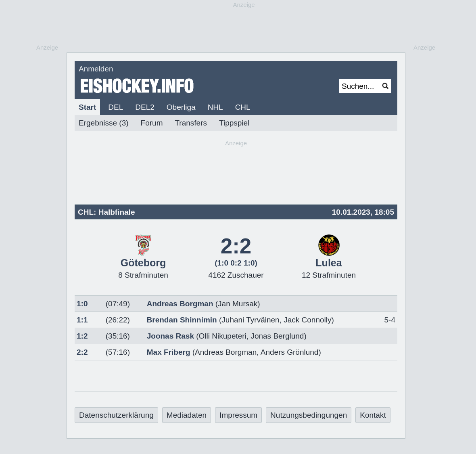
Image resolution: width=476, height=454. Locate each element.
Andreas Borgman (180, 304)
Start (87, 107)
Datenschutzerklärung (116, 415)
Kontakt (373, 415)
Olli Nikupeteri (223, 336)
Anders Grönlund (290, 352)
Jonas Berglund (277, 336)
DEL (116, 107)
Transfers (191, 123)
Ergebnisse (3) (104, 123)
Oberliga (181, 107)
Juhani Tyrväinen (250, 320)
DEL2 (145, 107)
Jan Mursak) (239, 304)
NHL (215, 107)
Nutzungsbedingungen (309, 415)
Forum (152, 123)
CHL (243, 107)
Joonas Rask (170, 336)
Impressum (238, 415)
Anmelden (96, 69)
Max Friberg (169, 352)
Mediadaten (187, 415)
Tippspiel (234, 123)
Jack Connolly (307, 320)
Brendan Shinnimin (182, 320)
